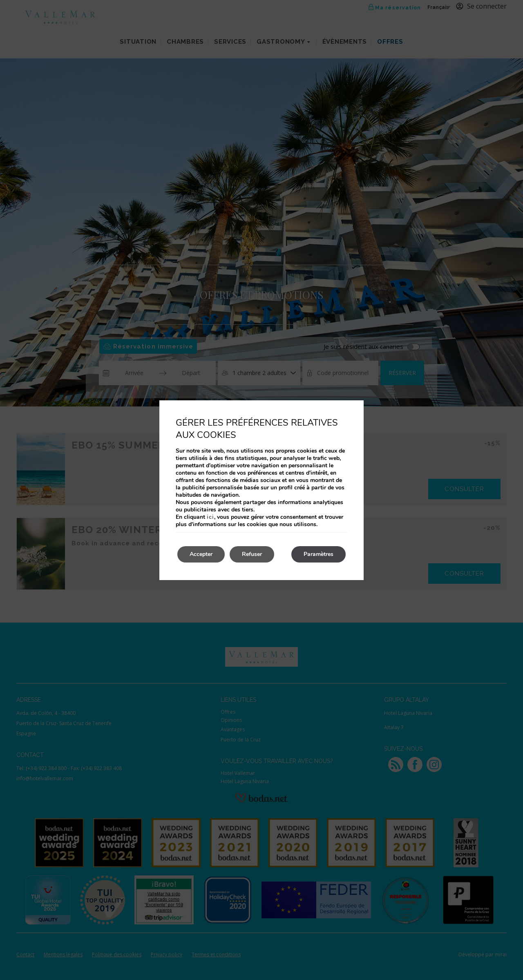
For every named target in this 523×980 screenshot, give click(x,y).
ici (210, 517)
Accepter (201, 554)
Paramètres (318, 554)
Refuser (252, 554)
